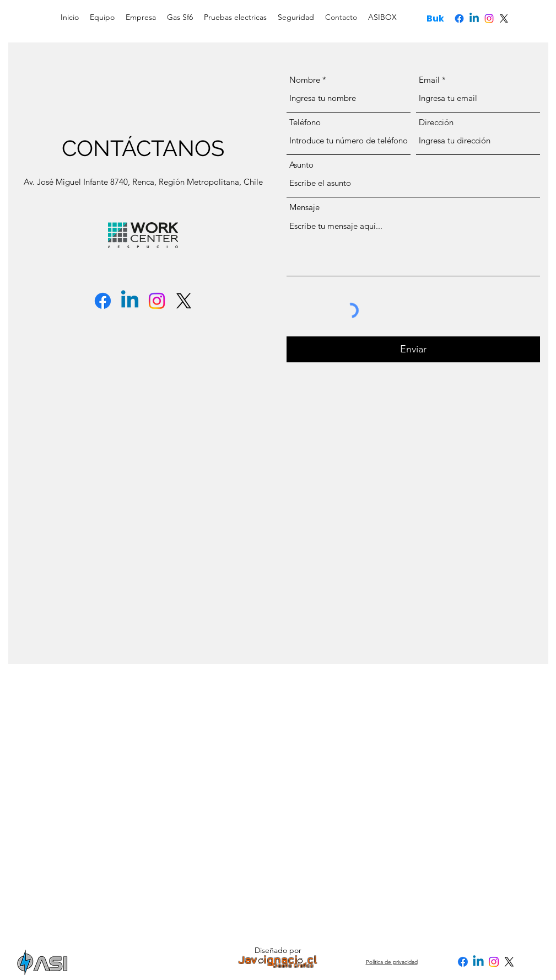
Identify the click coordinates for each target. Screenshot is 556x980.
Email (429, 80)
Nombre (305, 80)
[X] (504, 18)
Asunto (301, 165)
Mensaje (304, 207)
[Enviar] (413, 349)
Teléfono (305, 122)
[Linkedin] (474, 18)
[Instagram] (489, 18)
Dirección (436, 122)
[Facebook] (459, 18)
